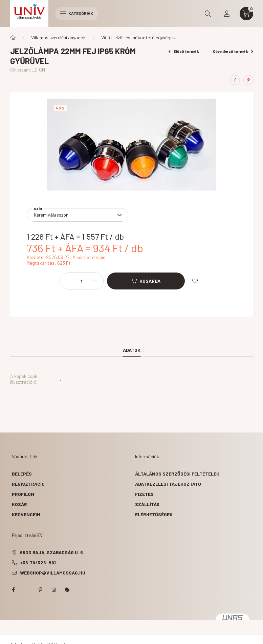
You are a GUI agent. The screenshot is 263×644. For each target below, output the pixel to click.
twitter (27, 590)
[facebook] (235, 80)
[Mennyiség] (82, 281)
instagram (54, 590)
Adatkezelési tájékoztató (168, 484)
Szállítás (147, 504)
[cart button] (246, 14)
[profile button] (227, 14)
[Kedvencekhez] (195, 281)
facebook (13, 590)
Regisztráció (28, 484)
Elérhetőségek (154, 514)
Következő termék (233, 51)
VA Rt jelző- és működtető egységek (138, 37)
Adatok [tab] (132, 350)
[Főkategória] (13, 38)
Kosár (19, 504)
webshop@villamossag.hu (53, 573)
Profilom (23, 494)
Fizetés (144, 494)
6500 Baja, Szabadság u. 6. (52, 552)
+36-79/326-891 (38, 562)
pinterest (40, 590)
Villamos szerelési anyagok (58, 37)
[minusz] (68, 281)
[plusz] (95, 281)
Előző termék (184, 51)
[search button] (208, 14)
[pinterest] (248, 80)
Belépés (22, 474)
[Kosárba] (146, 281)
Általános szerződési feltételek (177, 474)
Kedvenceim (26, 514)
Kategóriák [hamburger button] (77, 13)
